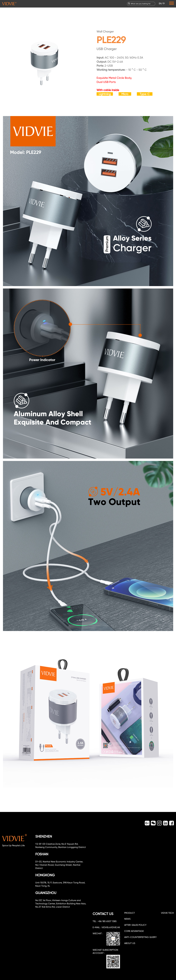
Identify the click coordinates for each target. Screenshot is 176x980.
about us (130, 943)
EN (160, 3)
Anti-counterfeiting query (140, 937)
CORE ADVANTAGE (134, 931)
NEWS (127, 919)
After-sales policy (135, 925)
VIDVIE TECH (167, 913)
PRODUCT (130, 913)
